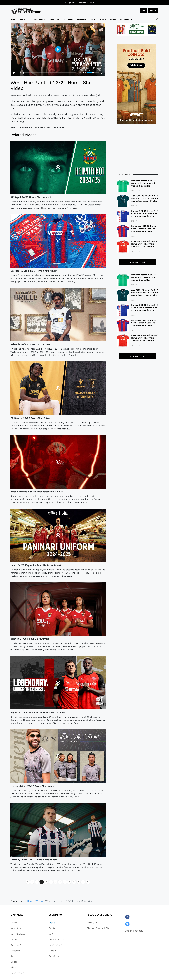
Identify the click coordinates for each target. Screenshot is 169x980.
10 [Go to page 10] (78, 882)
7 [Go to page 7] (65, 882)
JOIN (144, 10)
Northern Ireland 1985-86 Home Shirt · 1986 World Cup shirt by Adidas (144, 183)
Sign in (153, 10)
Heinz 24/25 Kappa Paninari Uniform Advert (36, 565)
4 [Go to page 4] (51, 882)
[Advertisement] (138, 148)
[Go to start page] (28, 882)
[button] (57, 951)
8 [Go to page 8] (69, 882)
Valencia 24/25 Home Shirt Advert (30, 344)
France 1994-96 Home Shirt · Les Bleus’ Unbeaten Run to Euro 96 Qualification (145, 214)
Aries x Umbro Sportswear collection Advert (37, 492)
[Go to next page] (83, 882)
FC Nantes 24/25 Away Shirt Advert (31, 418)
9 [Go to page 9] (74, 882)
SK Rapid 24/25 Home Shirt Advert (31, 197)
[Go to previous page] (32, 882)
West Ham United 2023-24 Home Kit (44, 127)
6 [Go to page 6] (60, 882)
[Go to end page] (88, 882)
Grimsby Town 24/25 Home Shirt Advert (34, 860)
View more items (138, 262)
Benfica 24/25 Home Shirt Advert (30, 639)
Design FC (93, 3)
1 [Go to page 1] (37, 882)
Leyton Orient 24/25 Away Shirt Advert (33, 786)
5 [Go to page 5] (55, 882)
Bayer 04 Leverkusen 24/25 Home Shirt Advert (38, 712)
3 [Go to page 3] (46, 882)
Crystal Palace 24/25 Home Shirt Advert (34, 271)
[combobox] (157, 19)
